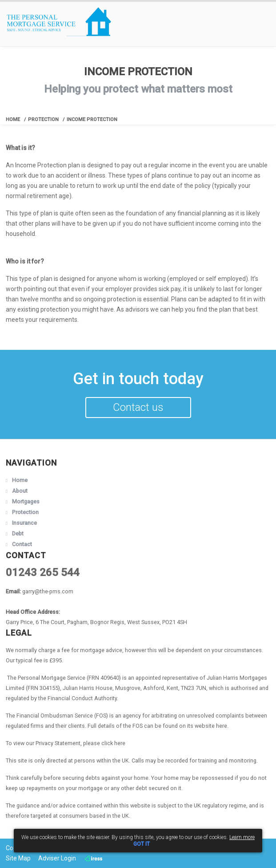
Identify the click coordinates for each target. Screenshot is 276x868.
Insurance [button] (24, 523)
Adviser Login (57, 858)
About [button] (20, 491)
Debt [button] (18, 533)
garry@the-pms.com (48, 591)
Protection (43, 120)
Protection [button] (25, 512)
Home (13, 120)
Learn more (242, 837)
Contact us (138, 407)
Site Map (18, 858)
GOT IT (142, 844)
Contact (22, 544)
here (222, 726)
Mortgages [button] (26, 501)
